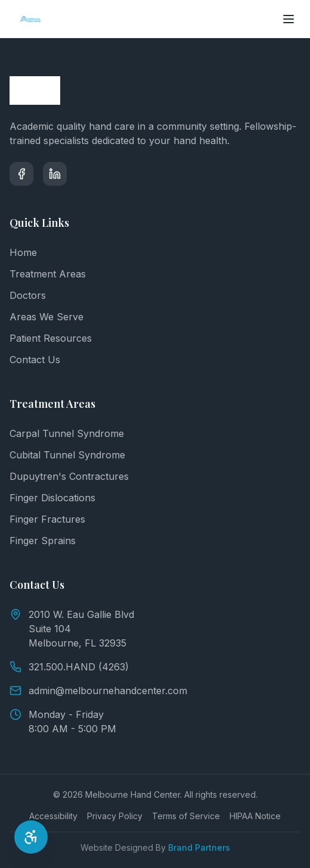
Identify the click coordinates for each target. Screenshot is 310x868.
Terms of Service (186, 816)
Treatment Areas (48, 274)
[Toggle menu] (289, 19)
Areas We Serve (46, 317)
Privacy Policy (115, 816)
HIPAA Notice (255, 816)
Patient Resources (51, 338)
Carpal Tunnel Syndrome (67, 433)
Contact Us (35, 360)
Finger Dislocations (52, 498)
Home (23, 252)
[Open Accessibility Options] (31, 837)
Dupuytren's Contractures (69, 476)
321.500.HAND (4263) (69, 667)
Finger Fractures (47, 519)
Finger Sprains (43, 541)
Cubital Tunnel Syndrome (67, 455)
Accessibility (53, 816)
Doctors (28, 295)
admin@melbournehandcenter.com (98, 691)
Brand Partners (199, 847)
